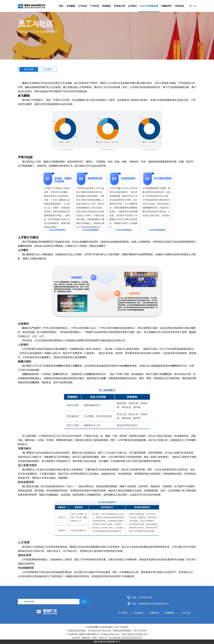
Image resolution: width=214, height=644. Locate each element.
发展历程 (154, 613)
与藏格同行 (167, 6)
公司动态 (83, 6)
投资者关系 (119, 6)
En (195, 6)
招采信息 (180, 6)
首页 (61, 6)
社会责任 (47, 69)
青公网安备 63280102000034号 (126, 638)
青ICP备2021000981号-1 (135, 634)
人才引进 (185, 613)
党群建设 (106, 6)
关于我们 (123, 613)
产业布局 (95, 6)
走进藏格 (71, 6)
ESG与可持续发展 (149, 6)
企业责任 (132, 6)
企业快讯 (139, 613)
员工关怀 (29, 69)
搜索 (84, 602)
